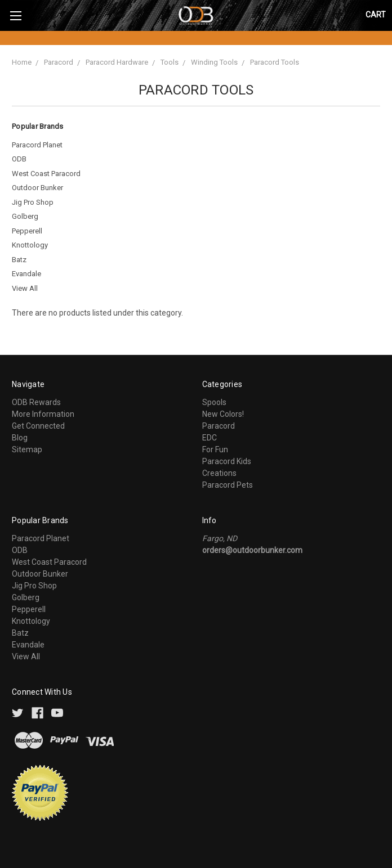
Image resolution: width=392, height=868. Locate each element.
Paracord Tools (275, 62)
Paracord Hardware (117, 62)
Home (22, 62)
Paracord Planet (37, 145)
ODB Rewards (36, 402)
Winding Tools (214, 62)
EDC (210, 438)
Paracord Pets (228, 485)
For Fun (215, 449)
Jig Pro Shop (33, 202)
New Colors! (223, 414)
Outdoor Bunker (37, 188)
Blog (20, 438)
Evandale (26, 274)
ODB (19, 159)
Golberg (25, 216)
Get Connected (38, 426)
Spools (214, 402)
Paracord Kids (227, 461)
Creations (219, 473)
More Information (43, 414)
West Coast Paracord (46, 174)
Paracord (59, 62)
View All (25, 288)
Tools (170, 62)
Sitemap (27, 449)
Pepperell (27, 231)
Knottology (30, 245)
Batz (19, 260)
